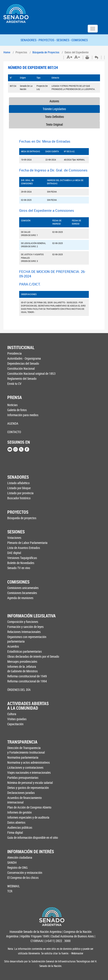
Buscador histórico (19, 498)
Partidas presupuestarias (23, 778)
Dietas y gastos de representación (28, 788)
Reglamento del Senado (22, 379)
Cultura (12, 714)
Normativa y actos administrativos (29, 762)
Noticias (12, 405)
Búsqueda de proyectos (22, 518)
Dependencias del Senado (23, 363)
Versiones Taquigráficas (22, 558)
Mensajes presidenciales (22, 661)
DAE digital (14, 553)
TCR (10, 891)
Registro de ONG (17, 867)
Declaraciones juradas (21, 793)
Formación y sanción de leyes (25, 627)
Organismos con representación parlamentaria (27, 639)
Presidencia (14, 353)
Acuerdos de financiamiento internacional (25, 800)
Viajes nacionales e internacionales (29, 772)
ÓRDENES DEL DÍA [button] (19, 690)
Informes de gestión (20, 812)
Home (7, 52)
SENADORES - (30, 40)
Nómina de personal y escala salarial (30, 783)
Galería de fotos (17, 410)
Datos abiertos (16, 822)
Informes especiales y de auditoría (28, 817)
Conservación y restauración (25, 873)
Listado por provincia (20, 493)
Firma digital (15, 832)
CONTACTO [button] (14, 432)
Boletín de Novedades (21, 563)
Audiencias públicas (20, 827)
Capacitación (15, 724)
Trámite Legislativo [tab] (54, 109)
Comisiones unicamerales (23, 588)
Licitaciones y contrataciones (25, 767)
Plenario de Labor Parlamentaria (27, 543)
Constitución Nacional (21, 368)
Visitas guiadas (17, 719)
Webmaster (77, 953)
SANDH (12, 862)
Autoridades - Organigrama (24, 358)
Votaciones (14, 538)
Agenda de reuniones (20, 598)
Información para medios (23, 415)
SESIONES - (64, 40)
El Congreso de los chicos (23, 878)
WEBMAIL (14, 886)
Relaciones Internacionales (24, 632)
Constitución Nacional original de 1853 (30, 373)
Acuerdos (13, 646)
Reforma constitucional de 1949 (27, 676)
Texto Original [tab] (54, 124)
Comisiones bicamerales (22, 593)
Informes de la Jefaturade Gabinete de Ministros (22, 669)
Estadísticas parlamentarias (25, 651)
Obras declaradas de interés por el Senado (31, 656)
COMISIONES (80, 40)
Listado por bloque (19, 488)
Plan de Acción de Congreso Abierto (29, 807)
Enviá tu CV (14, 384)
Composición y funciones (23, 622)
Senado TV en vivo (19, 568)
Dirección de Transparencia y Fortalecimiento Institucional (26, 750)
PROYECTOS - (47, 40)
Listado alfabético (18, 483)
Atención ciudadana (20, 857)
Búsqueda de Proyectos (46, 52)
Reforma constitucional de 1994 (27, 681)
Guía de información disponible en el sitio (30, 837)
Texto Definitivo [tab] (54, 117)
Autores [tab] (54, 101)
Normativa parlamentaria (23, 757)
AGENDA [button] (13, 423)
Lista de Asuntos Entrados (24, 548)
